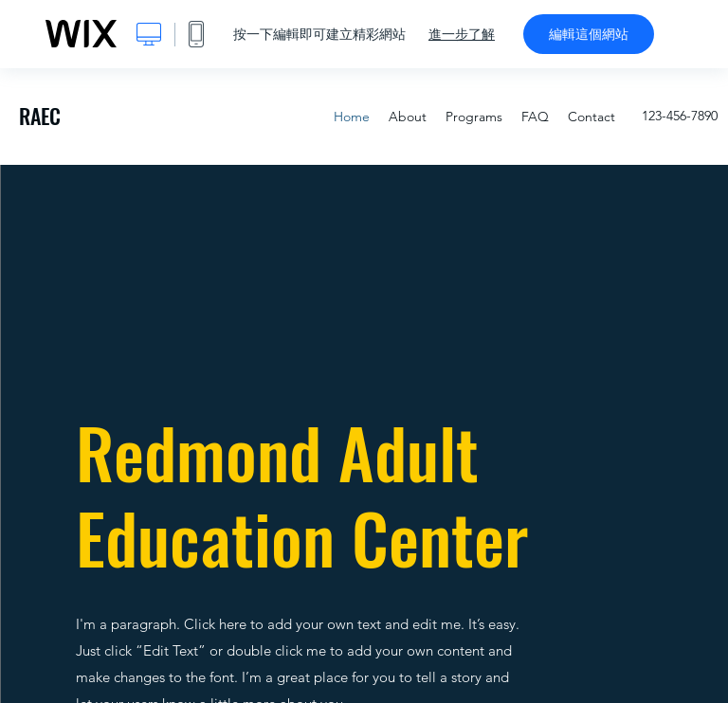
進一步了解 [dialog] (462, 34)
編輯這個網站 (589, 34)
